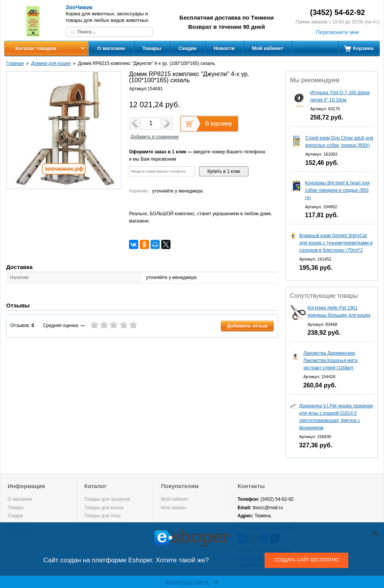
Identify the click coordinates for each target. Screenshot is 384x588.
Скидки (188, 48)
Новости (224, 48)
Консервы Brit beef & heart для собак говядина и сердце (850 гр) (337, 190)
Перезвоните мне (337, 32)
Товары (152, 48)
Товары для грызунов (107, 499)
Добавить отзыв (247, 326)
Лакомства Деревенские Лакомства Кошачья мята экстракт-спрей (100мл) (330, 360)
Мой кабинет (267, 48)
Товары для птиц (103, 516)
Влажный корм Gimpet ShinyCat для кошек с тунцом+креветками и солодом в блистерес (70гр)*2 (336, 243)
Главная (15, 63)
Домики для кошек (51, 63)
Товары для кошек (104, 508)
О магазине (111, 48)
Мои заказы (173, 508)
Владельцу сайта (192, 582)
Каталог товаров (36, 48)
